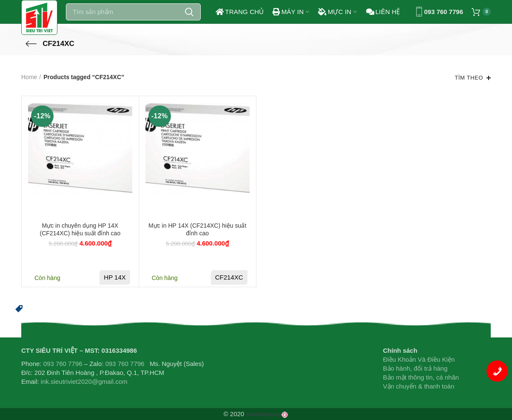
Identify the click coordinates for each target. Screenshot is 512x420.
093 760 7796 (444, 12)
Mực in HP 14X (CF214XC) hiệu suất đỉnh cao (197, 229)
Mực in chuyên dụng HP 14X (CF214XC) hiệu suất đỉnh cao (80, 229)
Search (189, 12)
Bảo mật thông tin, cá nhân (421, 377)
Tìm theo (469, 78)
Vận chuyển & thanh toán (419, 386)
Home (29, 77)
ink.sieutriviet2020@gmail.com (84, 381)
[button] (19, 308)
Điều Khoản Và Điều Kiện (419, 359)
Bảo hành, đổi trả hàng (415, 368)
